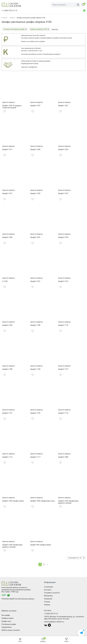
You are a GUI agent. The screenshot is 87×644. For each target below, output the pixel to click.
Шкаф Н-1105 (35, 413)
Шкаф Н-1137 (63, 369)
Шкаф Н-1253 (63, 149)
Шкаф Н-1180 (7, 369)
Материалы (48, 596)
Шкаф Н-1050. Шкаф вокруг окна (42, 501)
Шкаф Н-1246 (7, 237)
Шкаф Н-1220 (7, 325)
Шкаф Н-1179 (63, 325)
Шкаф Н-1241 (35, 237)
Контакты (48, 590)
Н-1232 (5, 281)
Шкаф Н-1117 (35, 457)
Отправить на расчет (52, 593)
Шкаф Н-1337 (35, 106)
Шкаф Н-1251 (7, 193)
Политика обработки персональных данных (18, 599)
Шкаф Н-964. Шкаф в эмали (41, 545)
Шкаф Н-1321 (63, 106)
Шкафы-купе (6, 621)
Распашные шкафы (9, 624)
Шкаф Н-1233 (63, 237)
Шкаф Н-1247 (63, 193)
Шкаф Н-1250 (35, 193)
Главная (47, 605)
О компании (48, 587)
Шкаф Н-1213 (63, 281)
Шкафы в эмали (8, 618)
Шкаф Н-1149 (35, 369)
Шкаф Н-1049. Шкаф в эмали (13, 501)
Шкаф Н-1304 (35, 149)
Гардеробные (7, 627)
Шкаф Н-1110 (63, 413)
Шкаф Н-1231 (35, 281)
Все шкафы (6, 615)
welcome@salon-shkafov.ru (54, 622)
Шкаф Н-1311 (7, 149)
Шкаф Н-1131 (7, 413)
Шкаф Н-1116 (7, 457)
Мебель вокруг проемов (11, 630)
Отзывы (47, 602)
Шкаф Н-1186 (35, 325)
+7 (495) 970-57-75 (51, 614)
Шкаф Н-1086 (63, 457)
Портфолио (48, 599)
